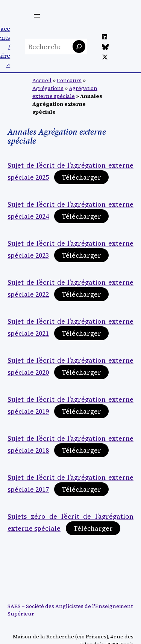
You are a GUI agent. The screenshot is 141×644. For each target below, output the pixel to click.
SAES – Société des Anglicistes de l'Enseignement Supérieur (70, 610)
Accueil (42, 80)
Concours (69, 80)
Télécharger (81, 177)
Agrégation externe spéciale (65, 92)
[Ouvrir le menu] (37, 16)
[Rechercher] (79, 47)
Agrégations (48, 88)
